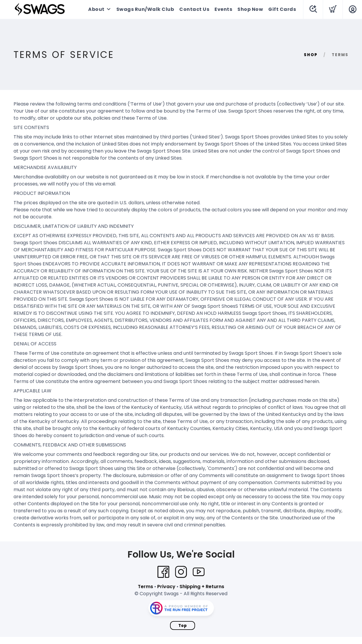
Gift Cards (282, 9)
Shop (311, 55)
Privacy (166, 587)
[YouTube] (199, 572)
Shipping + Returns (202, 587)
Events (223, 9)
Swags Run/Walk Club (145, 9)
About (96, 9)
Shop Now (250, 9)
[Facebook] (163, 572)
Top (183, 626)
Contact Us (194, 9)
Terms (145, 587)
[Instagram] (181, 572)
